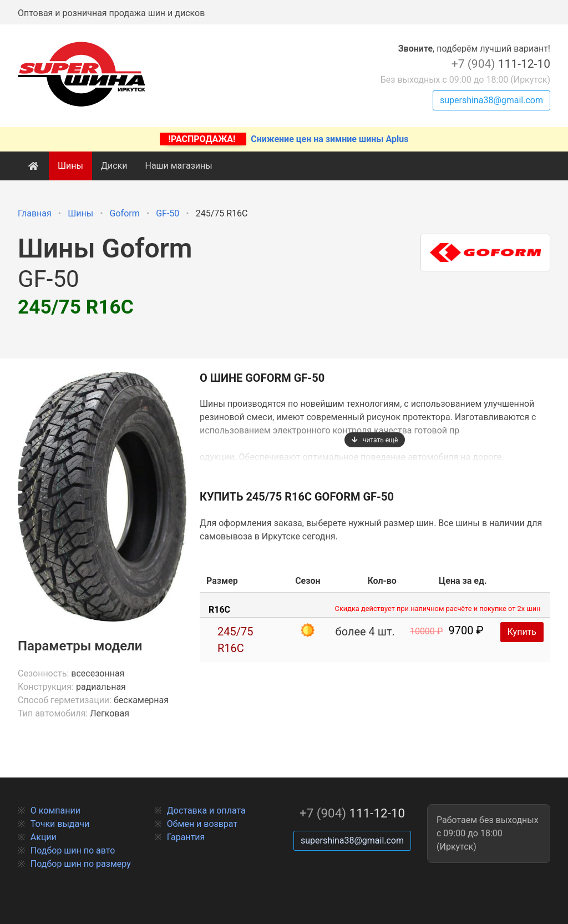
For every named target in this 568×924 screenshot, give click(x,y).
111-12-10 (501, 64)
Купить (522, 632)
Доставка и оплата (206, 811)
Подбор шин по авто (73, 850)
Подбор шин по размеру (81, 864)
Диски (114, 166)
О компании (55, 811)
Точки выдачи (60, 824)
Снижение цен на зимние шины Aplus (284, 139)
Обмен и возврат (202, 824)
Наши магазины (178, 166)
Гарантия (186, 837)
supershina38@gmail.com (491, 100)
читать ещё (375, 440)
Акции (44, 837)
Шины (70, 166)
